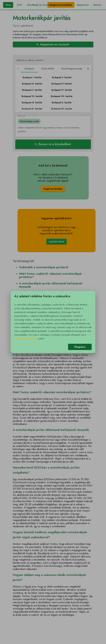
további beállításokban (26, 339)
